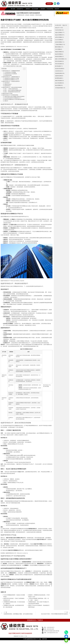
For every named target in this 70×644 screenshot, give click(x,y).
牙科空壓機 (59, 49)
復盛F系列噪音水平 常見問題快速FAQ (10, 95)
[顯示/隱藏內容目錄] (24, 69)
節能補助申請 (20, 9)
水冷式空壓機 (59, 40)
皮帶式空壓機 (59, 37)
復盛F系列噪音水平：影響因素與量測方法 (11, 77)
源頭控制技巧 (7, 83)
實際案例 (28, 9)
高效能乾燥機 (60, 73)
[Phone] (66, 632)
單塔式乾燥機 (59, 64)
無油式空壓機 (60, 35)
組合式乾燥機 (59, 83)
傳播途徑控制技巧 (8, 84)
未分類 (58, 25)
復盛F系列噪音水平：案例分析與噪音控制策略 (12, 87)
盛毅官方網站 (7, 162)
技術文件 (59, 28)
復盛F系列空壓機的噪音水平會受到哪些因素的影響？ (15, 99)
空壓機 (22, 472)
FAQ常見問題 (59, 30)
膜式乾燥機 (59, 66)
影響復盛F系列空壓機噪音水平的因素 (12, 78)
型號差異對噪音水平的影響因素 (11, 74)
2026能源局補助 (60, 88)
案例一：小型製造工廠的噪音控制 (11, 89)
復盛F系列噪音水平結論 (7, 93)
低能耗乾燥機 (59, 76)
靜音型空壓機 (60, 42)
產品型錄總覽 (35, 9)
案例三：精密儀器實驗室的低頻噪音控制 (12, 92)
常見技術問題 (50, 9)
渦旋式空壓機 (60, 33)
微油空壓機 (59, 85)
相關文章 (6, 101)
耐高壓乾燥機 (59, 78)
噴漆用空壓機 (59, 57)
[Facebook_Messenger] (66, 636)
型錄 (65, 25)
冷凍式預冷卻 (59, 71)
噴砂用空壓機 (59, 54)
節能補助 (49, 4)
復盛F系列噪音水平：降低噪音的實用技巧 (11, 81)
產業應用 (43, 9)
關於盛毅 (13, 9)
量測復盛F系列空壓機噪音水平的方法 (12, 80)
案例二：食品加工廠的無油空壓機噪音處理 (13, 90)
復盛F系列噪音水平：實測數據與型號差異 (11, 71)
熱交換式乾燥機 (60, 69)
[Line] (66, 641)
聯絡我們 (57, 9)
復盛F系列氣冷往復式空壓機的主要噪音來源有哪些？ (15, 96)
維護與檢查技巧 (8, 86)
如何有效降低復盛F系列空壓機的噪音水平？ (13, 98)
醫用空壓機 (59, 47)
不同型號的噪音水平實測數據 (10, 72)
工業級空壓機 (60, 45)
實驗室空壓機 (59, 52)
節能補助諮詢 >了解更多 (35, 620)
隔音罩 (20, 455)
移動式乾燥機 (59, 81)
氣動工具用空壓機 (61, 59)
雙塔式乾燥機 (59, 61)
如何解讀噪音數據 (8, 75)
